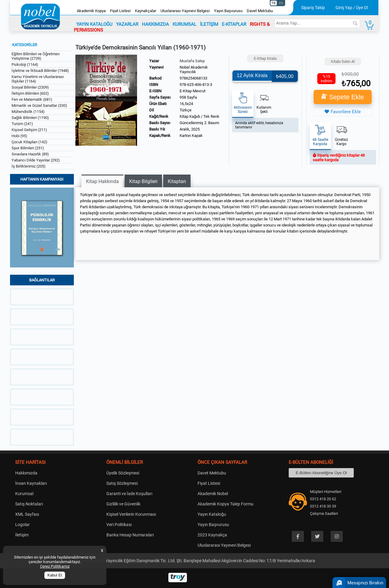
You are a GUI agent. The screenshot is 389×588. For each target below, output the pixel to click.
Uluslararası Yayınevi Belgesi (185, 11)
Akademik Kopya (91, 11)
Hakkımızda (26, 473)
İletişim (22, 535)
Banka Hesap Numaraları (130, 535)
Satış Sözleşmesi (122, 483)
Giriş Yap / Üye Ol (352, 8)
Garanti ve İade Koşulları (129, 494)
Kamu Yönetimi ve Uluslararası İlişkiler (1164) (38, 79)
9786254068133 (193, 78)
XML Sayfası (27, 514)
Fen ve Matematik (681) (32, 99)
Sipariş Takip (313, 8)
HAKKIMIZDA (155, 24)
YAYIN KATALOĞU (94, 24)
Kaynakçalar (146, 11)
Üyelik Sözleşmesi (123, 473)
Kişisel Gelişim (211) (29, 130)
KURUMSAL (184, 24)
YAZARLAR (127, 24)
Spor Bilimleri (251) (28, 148)
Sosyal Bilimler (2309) (30, 87)
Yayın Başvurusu (228, 11)
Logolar (22, 525)
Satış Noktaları (29, 504)
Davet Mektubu (260, 11)
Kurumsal (24, 494)
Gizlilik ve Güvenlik (123, 504)
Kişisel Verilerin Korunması (131, 514)
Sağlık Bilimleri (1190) (30, 118)
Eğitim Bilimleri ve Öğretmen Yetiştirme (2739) (36, 56)
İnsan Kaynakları (31, 483)
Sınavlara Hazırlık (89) (30, 154)
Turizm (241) (22, 124)
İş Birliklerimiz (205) (29, 166)
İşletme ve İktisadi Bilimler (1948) (40, 71)
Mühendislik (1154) (28, 112)
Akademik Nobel (213, 494)
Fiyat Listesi (120, 11)
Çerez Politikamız (55, 566)
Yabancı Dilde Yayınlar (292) (36, 160)
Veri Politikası (119, 525)
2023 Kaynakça (212, 535)
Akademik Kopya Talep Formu (225, 504)
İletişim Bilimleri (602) (30, 93)
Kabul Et (55, 575)
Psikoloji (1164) (25, 65)
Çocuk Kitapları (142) (29, 142)
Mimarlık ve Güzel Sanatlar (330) (39, 105)
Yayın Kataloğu (212, 514)
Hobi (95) (19, 136)
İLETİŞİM (209, 24)
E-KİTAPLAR (234, 24)
